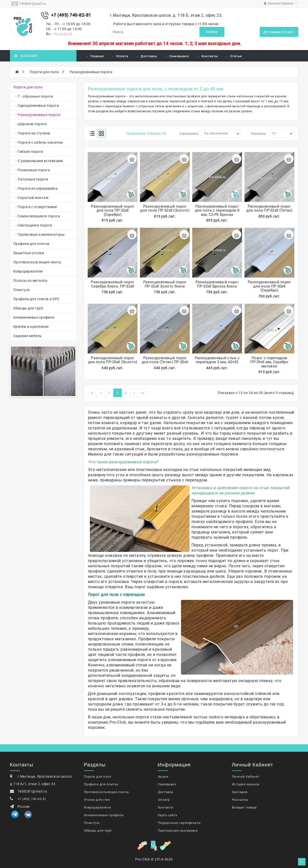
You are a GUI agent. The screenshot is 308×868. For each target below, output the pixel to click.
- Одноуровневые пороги (36, 106)
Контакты (210, 56)
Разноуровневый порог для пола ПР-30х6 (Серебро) (269, 286)
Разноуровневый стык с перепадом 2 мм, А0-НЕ (217, 360)
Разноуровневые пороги (91, 72)
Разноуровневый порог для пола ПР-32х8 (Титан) (269, 208)
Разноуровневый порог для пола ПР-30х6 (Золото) (113, 360)
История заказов (246, 784)
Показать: (259, 134)
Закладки (240, 792)
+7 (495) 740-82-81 (32, 799)
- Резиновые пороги (32, 170)
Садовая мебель (28, 336)
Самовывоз (179, 56)
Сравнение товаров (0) (147, 133)
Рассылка (240, 800)
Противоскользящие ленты (37, 262)
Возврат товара (244, 807)
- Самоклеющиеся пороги (37, 216)
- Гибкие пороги (28, 152)
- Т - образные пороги (33, 96)
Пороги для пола (44, 72)
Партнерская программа (178, 831)
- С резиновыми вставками (38, 161)
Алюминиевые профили (34, 317)
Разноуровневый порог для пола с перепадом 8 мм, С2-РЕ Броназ (217, 210)
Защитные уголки (29, 253)
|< (92, 393)
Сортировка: (189, 134)
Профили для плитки (31, 244)
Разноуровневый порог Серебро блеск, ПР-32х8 (113, 284)
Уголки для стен (97, 800)
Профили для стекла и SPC (36, 299)
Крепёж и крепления (31, 327)
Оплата (122, 56)
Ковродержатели (28, 271)
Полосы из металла (30, 281)
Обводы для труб (28, 308)
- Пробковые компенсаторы (39, 234)
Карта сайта (168, 815)
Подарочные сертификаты (179, 823)
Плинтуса (22, 290)
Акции (163, 777)
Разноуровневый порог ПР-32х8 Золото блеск (165, 284)
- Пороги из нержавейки (35, 188)
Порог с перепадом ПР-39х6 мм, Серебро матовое (269, 362)
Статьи (236, 56)
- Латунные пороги (31, 179)
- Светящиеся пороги (33, 225)
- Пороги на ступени (32, 133)
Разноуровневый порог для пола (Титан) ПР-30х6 (165, 360)
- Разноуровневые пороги (37, 115)
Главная (97, 56)
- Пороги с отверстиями (35, 207)
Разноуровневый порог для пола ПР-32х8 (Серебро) (113, 210)
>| (143, 393)
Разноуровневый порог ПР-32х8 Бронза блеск (217, 284)
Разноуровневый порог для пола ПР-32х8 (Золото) (165, 208)
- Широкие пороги (30, 124)
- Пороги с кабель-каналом (38, 142)
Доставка (149, 56)
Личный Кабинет (246, 777)
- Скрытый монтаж (31, 198)
